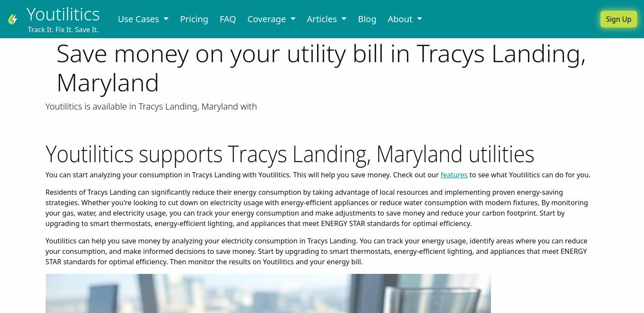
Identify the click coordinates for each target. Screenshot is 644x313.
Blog (367, 19)
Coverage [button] (268, 19)
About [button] (401, 19)
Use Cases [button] (140, 19)
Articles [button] (323, 19)
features (454, 175)
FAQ (228, 19)
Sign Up (619, 19)
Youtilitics (63, 14)
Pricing (194, 19)
